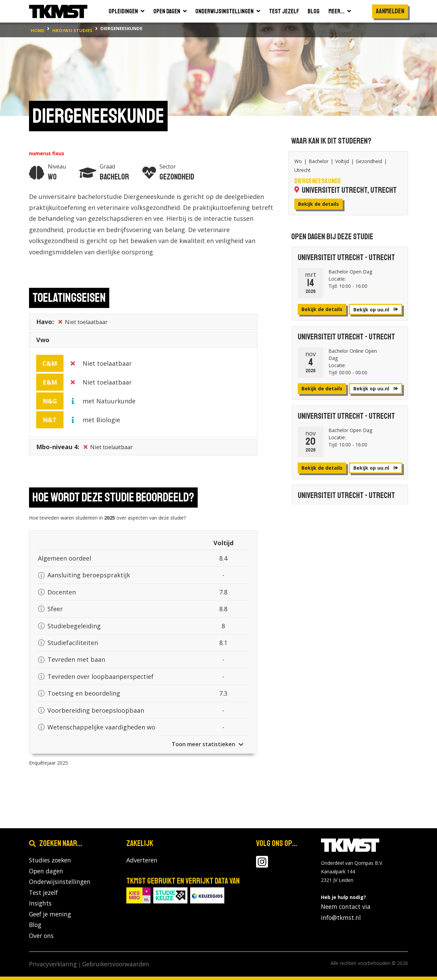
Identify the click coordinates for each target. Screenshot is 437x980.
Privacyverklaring (53, 964)
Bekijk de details (319, 204)
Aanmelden (390, 11)
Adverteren (142, 860)
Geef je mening (50, 914)
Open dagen (46, 871)
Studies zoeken (50, 860)
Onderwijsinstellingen (60, 882)
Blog (35, 925)
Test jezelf (43, 892)
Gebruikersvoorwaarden (116, 964)
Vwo (43, 341)
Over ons (41, 936)
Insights (40, 903)
